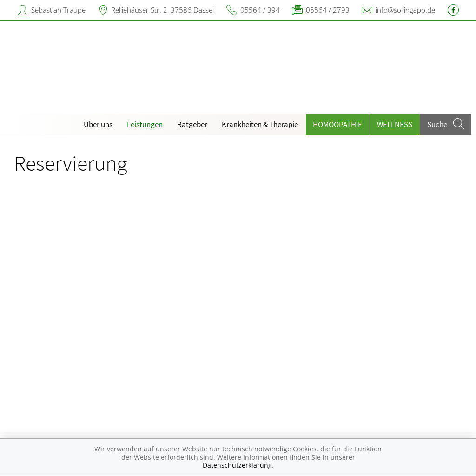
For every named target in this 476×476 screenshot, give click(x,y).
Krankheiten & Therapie (260, 124)
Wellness (395, 124)
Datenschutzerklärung (237, 465)
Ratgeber (192, 124)
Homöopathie (337, 124)
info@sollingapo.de (405, 10)
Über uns (98, 124)
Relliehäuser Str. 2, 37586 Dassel (162, 10)
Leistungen (145, 124)
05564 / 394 (260, 10)
